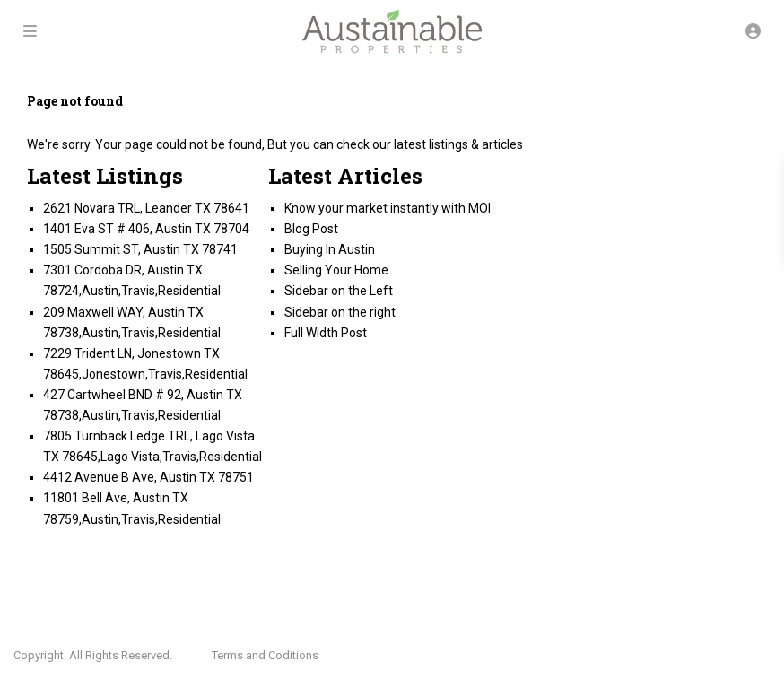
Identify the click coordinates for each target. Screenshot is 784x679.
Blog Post (311, 229)
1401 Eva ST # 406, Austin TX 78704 (146, 229)
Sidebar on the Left (339, 291)
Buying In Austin (330, 249)
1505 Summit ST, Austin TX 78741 (140, 249)
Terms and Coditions (265, 655)
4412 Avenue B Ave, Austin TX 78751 (148, 477)
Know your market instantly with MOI (388, 208)
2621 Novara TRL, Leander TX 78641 (146, 208)
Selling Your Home (336, 270)
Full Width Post (326, 333)
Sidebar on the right (340, 312)
